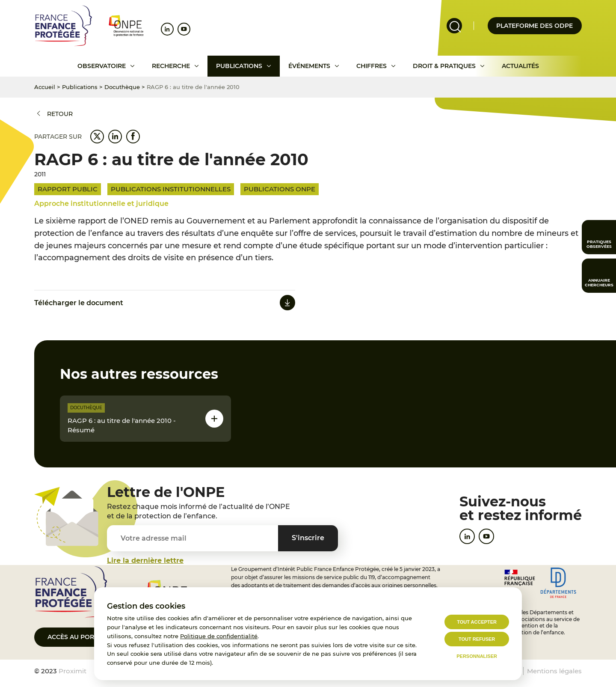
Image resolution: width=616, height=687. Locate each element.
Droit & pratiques (444, 66)
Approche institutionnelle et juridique (101, 204)
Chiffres (372, 66)
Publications (239, 66)
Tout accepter (477, 622)
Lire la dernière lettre (145, 561)
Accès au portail (77, 637)
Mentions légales (554, 671)
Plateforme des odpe (535, 26)
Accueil (45, 87)
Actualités (520, 66)
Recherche (171, 66)
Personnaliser (477, 656)
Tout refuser (477, 639)
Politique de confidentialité (219, 636)
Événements (309, 66)
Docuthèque (122, 87)
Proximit (73, 671)
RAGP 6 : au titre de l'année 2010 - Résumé (122, 425)
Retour (60, 114)
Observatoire (102, 66)
